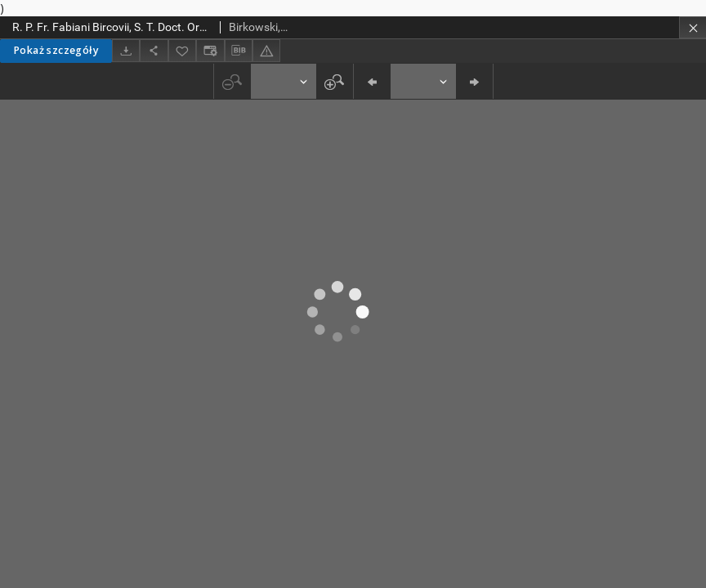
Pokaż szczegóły (56, 50)
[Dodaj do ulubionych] (182, 50)
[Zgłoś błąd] (266, 50)
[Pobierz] (126, 50)
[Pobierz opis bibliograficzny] (239, 51)
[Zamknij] (693, 27)
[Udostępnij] (154, 50)
